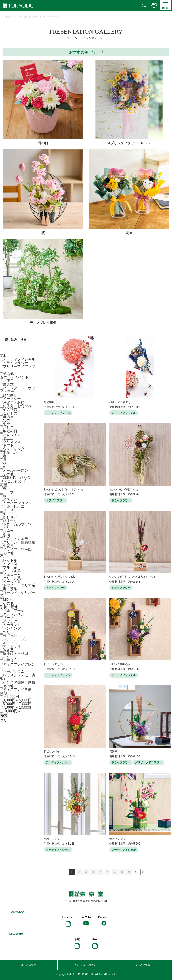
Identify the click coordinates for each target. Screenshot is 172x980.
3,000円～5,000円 (17, 700)
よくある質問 (29, 965)
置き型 (8, 650)
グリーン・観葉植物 (19, 542)
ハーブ (8, 531)
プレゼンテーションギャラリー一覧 (42, 17)
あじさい (10, 517)
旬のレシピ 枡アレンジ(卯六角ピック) (132, 577)
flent (95, 939)
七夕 (6, 424)
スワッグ (10, 621)
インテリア (12, 657)
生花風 (8, 546)
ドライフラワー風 (17, 549)
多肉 (6, 535)
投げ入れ (10, 636)
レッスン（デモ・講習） (18, 677)
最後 (143, 872)
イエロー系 (12, 575)
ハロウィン (12, 435)
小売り (8, 661)
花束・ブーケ (14, 610)
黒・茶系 (10, 589)
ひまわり (10, 521)
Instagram (68, 917)
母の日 (8, 417)
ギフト (8, 445)
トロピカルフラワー (19, 524)
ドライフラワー (15, 363)
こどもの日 (12, 413)
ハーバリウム (14, 671)
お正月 (8, 381)
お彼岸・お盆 (14, 402)
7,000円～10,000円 (18, 707)
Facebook (104, 917)
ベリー (8, 528)
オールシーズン (15, 470)
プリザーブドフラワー (18, 368)
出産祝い (10, 453)
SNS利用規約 (143, 965)
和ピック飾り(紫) (120, 664)
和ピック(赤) (51, 751)
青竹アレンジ (117, 839)
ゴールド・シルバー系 (18, 594)
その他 (8, 374)
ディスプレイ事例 (17, 689)
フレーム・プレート (19, 639)
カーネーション (15, 503)
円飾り (113, 751)
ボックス (10, 643)
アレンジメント (15, 614)
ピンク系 (10, 564)
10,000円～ (12, 711)
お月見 (8, 427)
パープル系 (12, 571)
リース (8, 618)
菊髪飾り (49, 402)
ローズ (8, 510)
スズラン (10, 499)
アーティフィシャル (19, 359)
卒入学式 (10, 409)
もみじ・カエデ (15, 539)
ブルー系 (10, 567)
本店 (77, 939)
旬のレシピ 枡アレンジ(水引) (61, 577)
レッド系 (10, 560)
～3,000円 (11, 697)
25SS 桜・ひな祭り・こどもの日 (15, 479)
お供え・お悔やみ (17, 406)
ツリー (8, 632)
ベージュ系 (12, 582)
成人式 (8, 384)
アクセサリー (14, 646)
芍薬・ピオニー (15, 506)
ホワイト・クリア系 (19, 585)
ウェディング (14, 449)
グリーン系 (12, 578)
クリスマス (12, 442)
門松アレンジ (52, 839)
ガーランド (12, 625)
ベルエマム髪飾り (120, 402)
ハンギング (12, 628)
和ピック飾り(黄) (54, 664)
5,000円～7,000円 (17, 704)
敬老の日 (10, 431)
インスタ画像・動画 (19, 682)
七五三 (8, 438)
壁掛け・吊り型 (15, 654)
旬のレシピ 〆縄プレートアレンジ (64, 489)
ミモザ (8, 492)
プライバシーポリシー (86, 965)
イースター (12, 399)
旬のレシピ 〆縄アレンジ (124, 489)
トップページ (10, 17)
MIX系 (8, 600)
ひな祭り (10, 395)
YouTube (86, 917)
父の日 (8, 420)
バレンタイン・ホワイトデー (18, 390)
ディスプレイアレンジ (18, 666)
